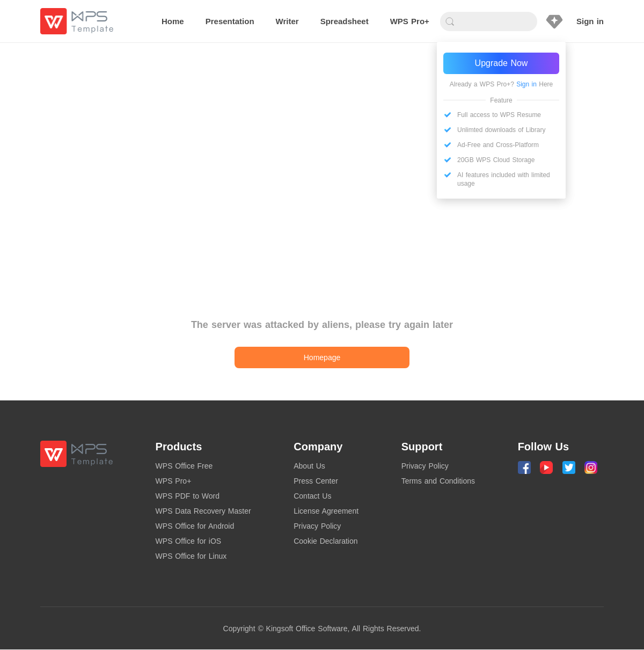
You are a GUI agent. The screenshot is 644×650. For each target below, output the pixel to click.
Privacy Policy (317, 526)
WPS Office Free (184, 466)
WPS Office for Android (195, 526)
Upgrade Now (502, 63)
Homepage (322, 357)
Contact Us (312, 496)
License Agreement (326, 511)
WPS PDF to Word (188, 496)
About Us (309, 466)
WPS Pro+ (174, 481)
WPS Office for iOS (189, 541)
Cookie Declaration (325, 541)
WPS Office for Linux (191, 556)
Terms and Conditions (438, 481)
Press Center (316, 481)
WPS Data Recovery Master (203, 511)
